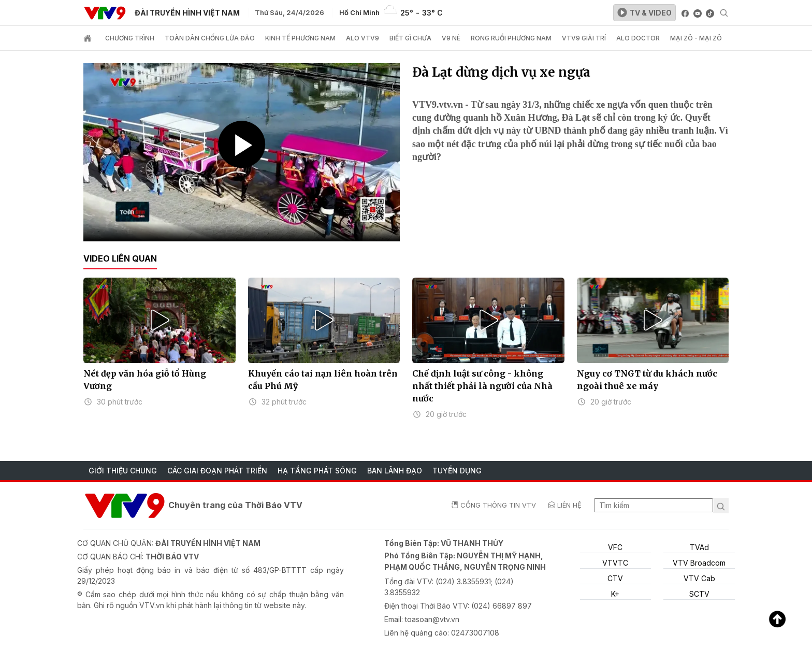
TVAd (699, 547)
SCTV (699, 594)
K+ (615, 594)
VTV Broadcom (699, 563)
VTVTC (615, 563)
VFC (615, 547)
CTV (615, 578)
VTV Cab (699, 578)
